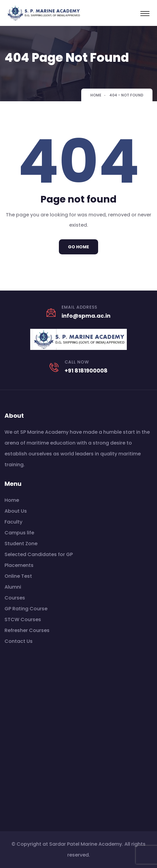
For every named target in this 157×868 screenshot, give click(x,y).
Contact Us (19, 641)
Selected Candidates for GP (39, 554)
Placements (19, 565)
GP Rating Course (26, 609)
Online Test (18, 576)
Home (96, 95)
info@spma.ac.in (86, 316)
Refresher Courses (27, 630)
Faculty (13, 522)
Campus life (19, 533)
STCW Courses (23, 620)
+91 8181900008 (86, 371)
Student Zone (21, 544)
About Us (16, 511)
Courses (15, 598)
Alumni (13, 587)
